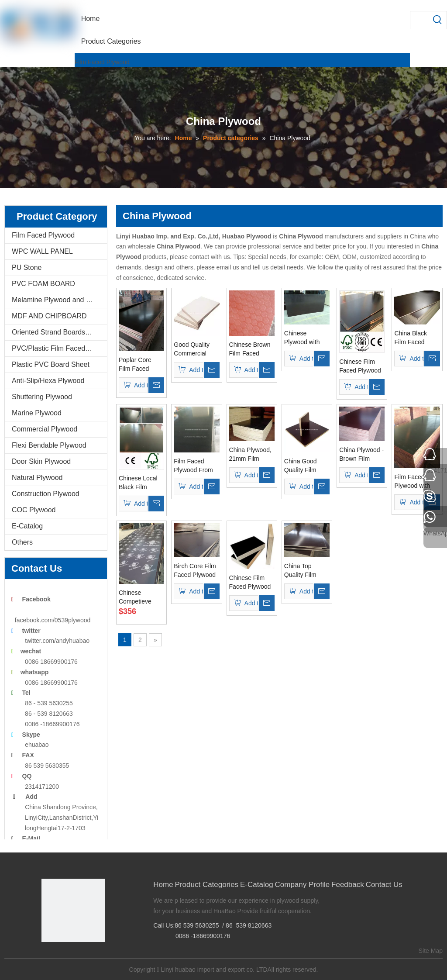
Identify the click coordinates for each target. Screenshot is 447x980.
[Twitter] (74, 957)
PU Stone (27, 267)
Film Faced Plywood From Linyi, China (193, 466)
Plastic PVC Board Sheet (51, 364)
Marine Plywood (37, 413)
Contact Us (384, 885)
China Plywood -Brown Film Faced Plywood (361, 455)
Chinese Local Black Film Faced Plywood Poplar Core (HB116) (140, 483)
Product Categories (207, 885)
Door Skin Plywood (41, 461)
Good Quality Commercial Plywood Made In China (194, 349)
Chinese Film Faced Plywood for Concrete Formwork (250, 583)
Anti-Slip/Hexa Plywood (48, 381)
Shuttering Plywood (42, 397)
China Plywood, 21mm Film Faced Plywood (250, 455)
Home (163, 885)
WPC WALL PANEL (42, 251)
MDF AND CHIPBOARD (49, 316)
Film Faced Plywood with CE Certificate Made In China (414, 482)
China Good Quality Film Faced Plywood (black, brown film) (305, 466)
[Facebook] (47, 957)
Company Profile (303, 885)
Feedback (348, 885)
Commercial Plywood (45, 429)
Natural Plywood (37, 478)
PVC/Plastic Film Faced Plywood (59, 348)
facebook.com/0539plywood (53, 620)
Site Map (431, 951)
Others (22, 542)
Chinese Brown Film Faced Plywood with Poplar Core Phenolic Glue (250, 349)
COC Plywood (34, 510)
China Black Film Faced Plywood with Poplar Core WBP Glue (412, 338)
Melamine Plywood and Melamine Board (59, 300)
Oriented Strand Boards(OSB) (58, 332)
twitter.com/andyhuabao (57, 641)
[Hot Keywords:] (438, 20)
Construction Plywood (46, 494)
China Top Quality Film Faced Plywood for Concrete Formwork (305, 571)
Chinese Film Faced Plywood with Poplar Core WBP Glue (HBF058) (362, 366)
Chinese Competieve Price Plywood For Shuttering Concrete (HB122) (138, 597)
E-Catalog (27, 526)
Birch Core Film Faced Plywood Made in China (195, 571)
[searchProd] (420, 20)
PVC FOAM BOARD (43, 284)
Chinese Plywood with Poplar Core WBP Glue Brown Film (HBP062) (302, 338)
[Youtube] (88, 957)
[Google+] (61, 957)
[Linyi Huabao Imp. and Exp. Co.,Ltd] (73, 910)
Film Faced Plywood (102, 62)
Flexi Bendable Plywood (49, 445)
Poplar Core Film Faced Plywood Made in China (139, 365)
